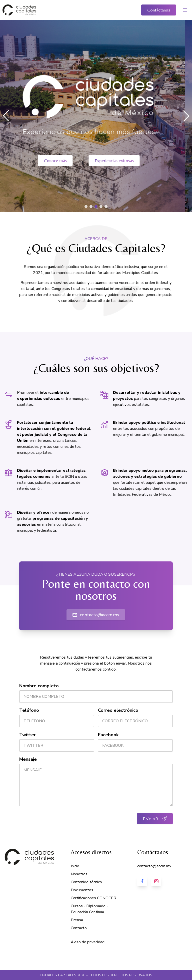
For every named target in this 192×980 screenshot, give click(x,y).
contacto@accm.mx (96, 615)
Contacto (79, 928)
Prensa (77, 920)
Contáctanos (159, 10)
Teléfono (29, 710)
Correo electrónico (118, 710)
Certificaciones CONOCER (93, 898)
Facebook (108, 735)
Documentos (82, 890)
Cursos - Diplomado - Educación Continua (89, 909)
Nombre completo (39, 686)
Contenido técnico (86, 882)
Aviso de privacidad (88, 942)
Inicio (75, 866)
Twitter (27, 735)
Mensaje (28, 759)
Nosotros (79, 874)
